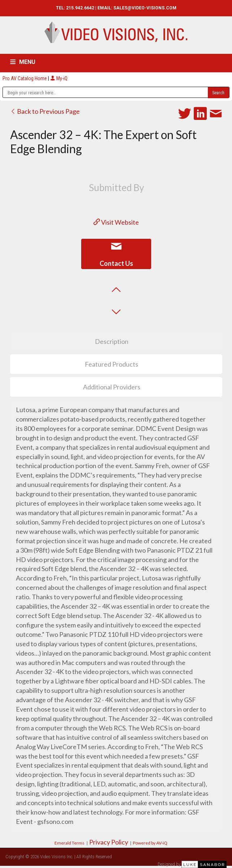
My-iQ (59, 78)
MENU (27, 62)
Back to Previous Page (45, 111)
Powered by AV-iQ (150, 843)
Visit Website (116, 222)
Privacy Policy (109, 842)
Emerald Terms (69, 843)
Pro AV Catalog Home (25, 78)
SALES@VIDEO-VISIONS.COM (145, 8)
